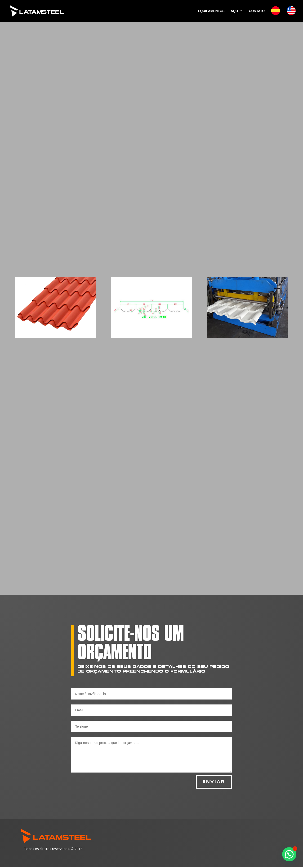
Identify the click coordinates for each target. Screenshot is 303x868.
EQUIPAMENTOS (211, 11)
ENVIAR (213, 782)
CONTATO (257, 11)
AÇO (234, 11)
